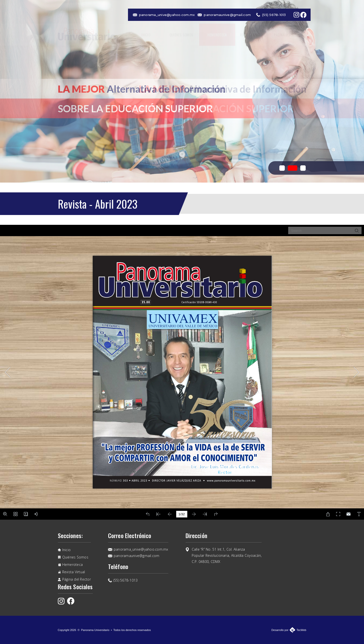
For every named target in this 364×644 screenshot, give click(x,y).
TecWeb (301, 630)
